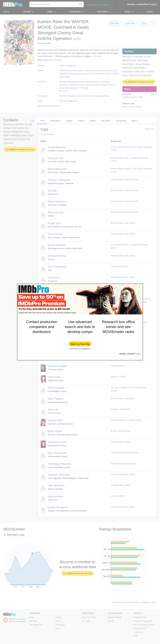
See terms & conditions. (80, 349)
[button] (80, 344)
